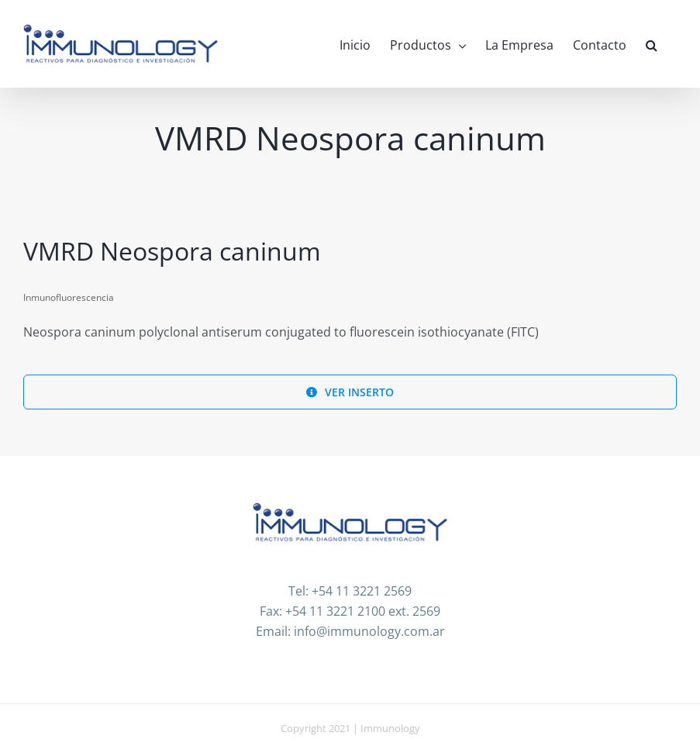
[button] (652, 44)
